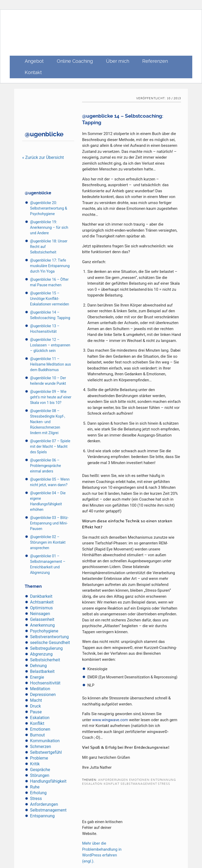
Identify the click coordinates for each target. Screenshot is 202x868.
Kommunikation (45, 741)
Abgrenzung (41, 654)
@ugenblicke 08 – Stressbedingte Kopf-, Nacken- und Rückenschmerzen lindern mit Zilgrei (47, 422)
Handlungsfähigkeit (48, 781)
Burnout (37, 735)
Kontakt (33, 72)
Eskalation (40, 718)
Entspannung (42, 816)
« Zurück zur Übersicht (43, 157)
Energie (37, 677)
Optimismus (41, 608)
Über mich (118, 61)
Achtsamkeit (42, 602)
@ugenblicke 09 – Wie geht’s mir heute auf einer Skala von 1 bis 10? (51, 397)
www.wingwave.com (110, 720)
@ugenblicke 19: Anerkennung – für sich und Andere (49, 227)
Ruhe (35, 787)
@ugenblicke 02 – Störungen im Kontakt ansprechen (48, 542)
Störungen (40, 775)
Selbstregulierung (46, 648)
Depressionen (43, 695)
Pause (36, 712)
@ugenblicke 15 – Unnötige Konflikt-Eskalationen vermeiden (49, 299)
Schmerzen (41, 747)
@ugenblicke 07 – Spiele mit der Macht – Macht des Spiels (50, 446)
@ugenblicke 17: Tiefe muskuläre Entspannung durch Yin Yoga (50, 266)
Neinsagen (40, 614)
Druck (35, 706)
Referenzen (155, 61)
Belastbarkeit (42, 671)
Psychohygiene (44, 631)
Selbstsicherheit (45, 660)
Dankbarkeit (41, 596)
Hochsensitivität (45, 683)
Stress (36, 799)
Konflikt (37, 723)
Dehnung (38, 666)
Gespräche (40, 770)
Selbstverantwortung (49, 637)
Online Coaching (75, 61)
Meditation (40, 689)
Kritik (35, 764)
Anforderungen (44, 804)
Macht (36, 700)
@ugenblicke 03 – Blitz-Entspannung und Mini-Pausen (49, 523)
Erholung (38, 793)
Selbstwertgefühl (46, 752)
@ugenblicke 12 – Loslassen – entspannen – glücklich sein (50, 345)
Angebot (34, 61)
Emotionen (40, 729)
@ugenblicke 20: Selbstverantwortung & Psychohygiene (49, 208)
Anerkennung (42, 625)
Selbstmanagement (48, 810)
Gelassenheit (42, 619)
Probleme (39, 758)
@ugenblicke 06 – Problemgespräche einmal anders (45, 466)
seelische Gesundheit (50, 643)
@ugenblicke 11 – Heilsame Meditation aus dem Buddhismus (50, 364)
